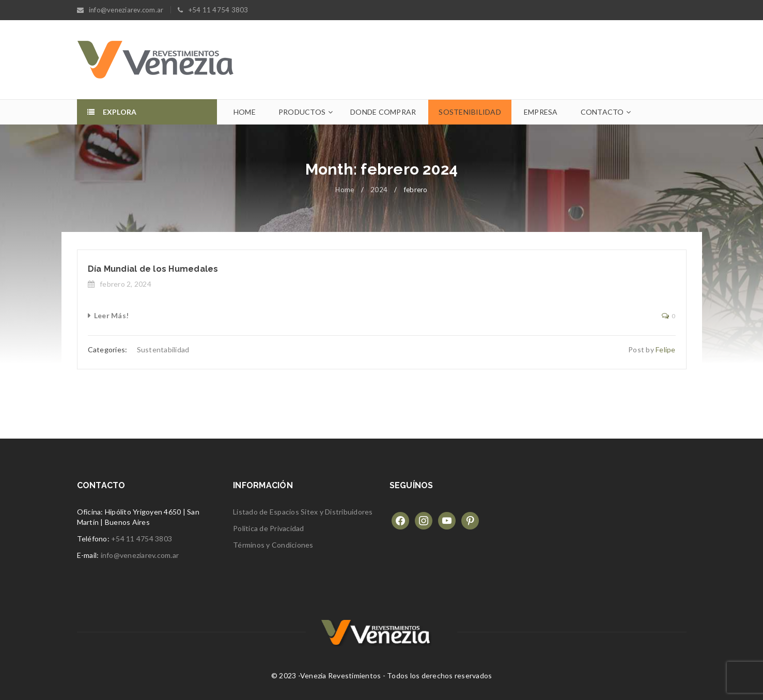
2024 (379, 190)
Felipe (666, 349)
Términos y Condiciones (273, 545)
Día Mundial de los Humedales (153, 269)
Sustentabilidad (163, 349)
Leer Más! (111, 315)
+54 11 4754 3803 (142, 539)
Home (345, 190)
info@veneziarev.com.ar (140, 555)
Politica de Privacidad (269, 528)
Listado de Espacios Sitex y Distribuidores (303, 512)
